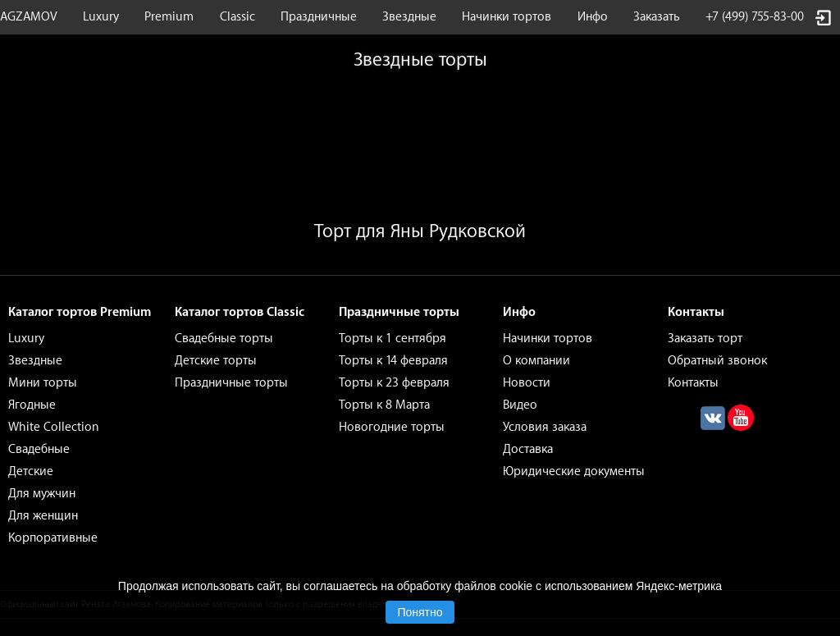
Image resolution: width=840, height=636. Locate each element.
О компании (536, 361)
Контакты (693, 383)
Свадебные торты (224, 339)
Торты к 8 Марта (384, 405)
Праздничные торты (231, 383)
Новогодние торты (392, 427)
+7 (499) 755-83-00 (755, 17)
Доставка (528, 449)
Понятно (420, 612)
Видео (520, 405)
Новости (527, 383)
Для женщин (43, 516)
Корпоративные (53, 538)
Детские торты (216, 361)
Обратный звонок (717, 361)
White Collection (54, 427)
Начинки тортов (507, 17)
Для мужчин (42, 494)
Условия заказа (545, 427)
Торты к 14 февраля (393, 361)
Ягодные (32, 405)
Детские (31, 471)
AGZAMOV (29, 17)
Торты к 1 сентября (393, 339)
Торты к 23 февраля (394, 383)
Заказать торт (705, 339)
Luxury (101, 17)
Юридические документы (574, 471)
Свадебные (39, 449)
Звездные (409, 17)
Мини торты (43, 383)
